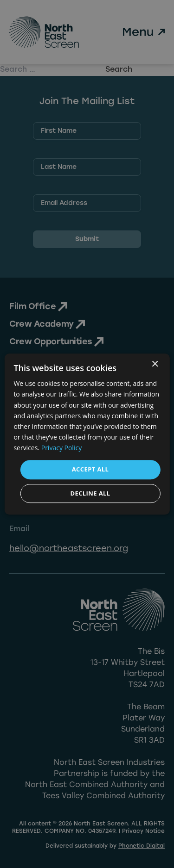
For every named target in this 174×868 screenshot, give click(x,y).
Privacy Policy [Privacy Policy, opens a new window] (61, 448)
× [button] (155, 364)
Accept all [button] (90, 469)
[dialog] (87, 434)
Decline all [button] (90, 493)
